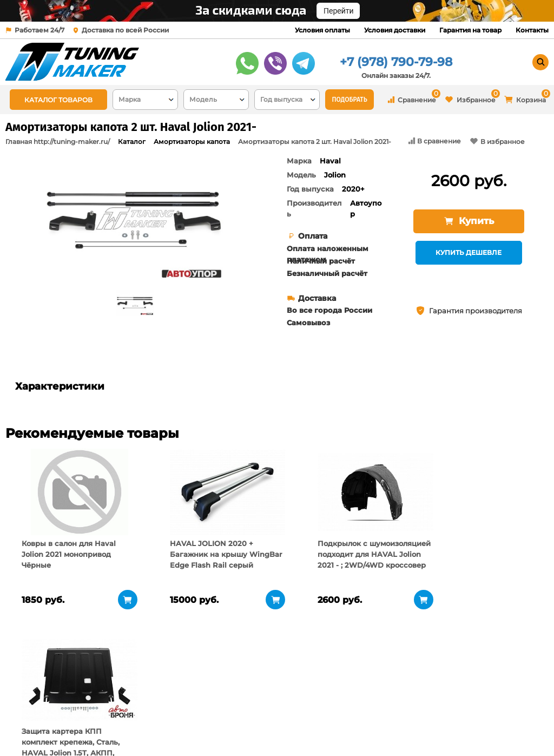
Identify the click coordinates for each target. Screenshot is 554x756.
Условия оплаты (322, 30)
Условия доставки (395, 30)
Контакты (532, 30)
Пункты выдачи (124, 713)
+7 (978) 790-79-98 (396, 62)
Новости (110, 726)
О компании (118, 699)
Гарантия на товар (470, 30)
